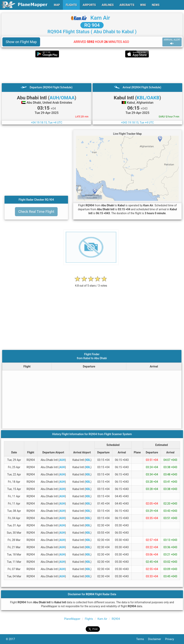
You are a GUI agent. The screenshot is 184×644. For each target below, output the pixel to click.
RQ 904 (92, 25)
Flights (89, 619)
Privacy (172, 639)
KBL (88, 460)
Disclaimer (157, 639)
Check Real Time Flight (36, 212)
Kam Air (100, 18)
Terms (142, 639)
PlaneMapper (72, 619)
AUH (62, 460)
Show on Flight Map (21, 42)
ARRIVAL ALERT (172, 42)
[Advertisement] (92, 70)
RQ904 (116, 619)
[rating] (91, 284)
